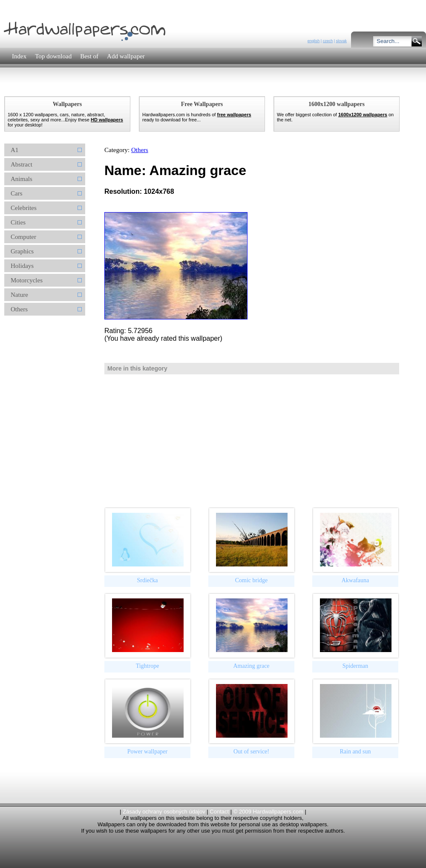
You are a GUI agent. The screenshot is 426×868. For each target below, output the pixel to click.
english (314, 41)
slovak (341, 41)
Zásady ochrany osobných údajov (164, 812)
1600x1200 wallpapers (363, 115)
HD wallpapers (107, 120)
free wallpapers (234, 115)
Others (140, 150)
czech (328, 41)
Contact (219, 812)
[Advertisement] (157, 87)
